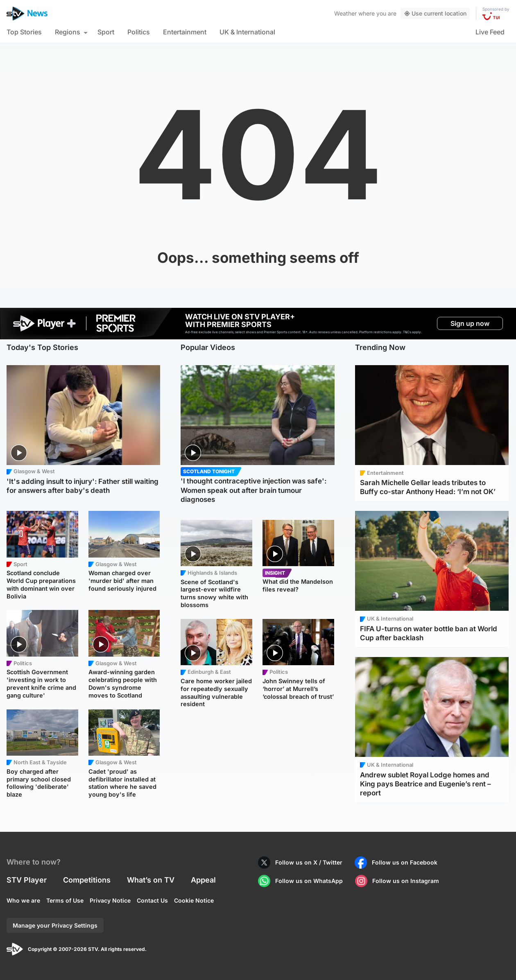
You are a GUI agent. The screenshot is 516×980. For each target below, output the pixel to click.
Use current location (435, 13)
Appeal (203, 880)
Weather (345, 13)
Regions (68, 32)
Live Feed (490, 32)
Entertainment (185, 32)
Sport (106, 32)
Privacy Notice (110, 900)
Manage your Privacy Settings (55, 925)
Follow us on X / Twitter (309, 862)
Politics (139, 32)
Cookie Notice (194, 900)
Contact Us (152, 900)
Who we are (23, 900)
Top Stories (24, 32)
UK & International (247, 32)
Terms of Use (65, 900)
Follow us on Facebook (405, 862)
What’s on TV (151, 880)
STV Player (27, 880)
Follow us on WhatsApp (309, 881)
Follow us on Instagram (406, 881)
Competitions (87, 880)
